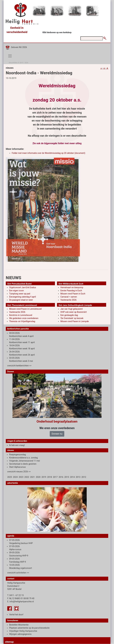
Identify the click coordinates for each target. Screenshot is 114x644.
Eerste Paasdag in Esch (71, 291)
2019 (44, 477)
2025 (10, 477)
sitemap (9, 642)
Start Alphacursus (17, 467)
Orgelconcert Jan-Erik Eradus (23, 287)
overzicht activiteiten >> (18, 573)
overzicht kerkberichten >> (19, 366)
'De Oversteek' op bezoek (72, 318)
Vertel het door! (16, 615)
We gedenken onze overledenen (24, 318)
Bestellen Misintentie (19, 625)
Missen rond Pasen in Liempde (75, 321)
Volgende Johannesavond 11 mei (25, 461)
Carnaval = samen (69, 297)
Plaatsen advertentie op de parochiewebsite (29, 628)
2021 (32, 477)
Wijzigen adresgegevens (20, 634)
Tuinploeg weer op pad (20, 294)
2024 (15, 477)
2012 (84, 477)
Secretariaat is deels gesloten (23, 464)
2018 (50, 477)
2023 (21, 477)
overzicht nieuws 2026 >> (19, 472)
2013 (78, 477)
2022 (27, 477)
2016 (61, 477)
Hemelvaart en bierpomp (72, 287)
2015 (67, 477)
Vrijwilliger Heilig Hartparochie (23, 631)
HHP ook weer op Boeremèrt (74, 312)
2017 (55, 477)
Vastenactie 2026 (68, 300)
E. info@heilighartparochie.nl (21, 602)
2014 (72, 477)
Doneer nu (57, 434)
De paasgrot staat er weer (21, 300)
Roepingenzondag (18, 455)
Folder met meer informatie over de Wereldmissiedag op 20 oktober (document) (48, 153)
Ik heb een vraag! (17, 445)
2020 (38, 477)
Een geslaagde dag (69, 315)
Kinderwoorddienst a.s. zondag (23, 458)
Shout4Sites (13, 63)
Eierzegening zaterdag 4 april (23, 297)
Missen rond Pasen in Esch (73, 294)
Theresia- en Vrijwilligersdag (22, 321)
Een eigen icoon (16, 291)
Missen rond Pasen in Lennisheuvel (25, 309)
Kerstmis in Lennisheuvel (21, 315)
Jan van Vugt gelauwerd (71, 309)
